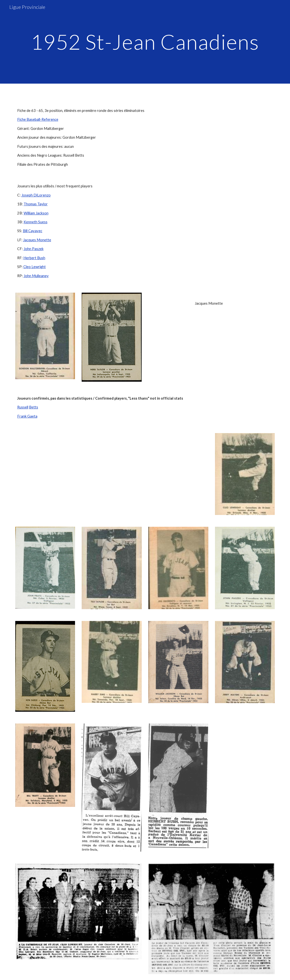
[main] (145, 42)
